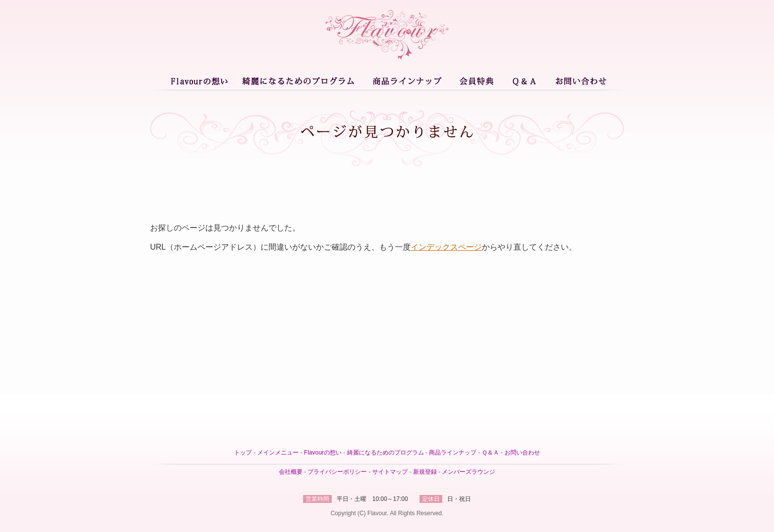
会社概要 (291, 472)
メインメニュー (278, 453)
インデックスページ (446, 247)
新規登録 (425, 472)
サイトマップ (390, 472)
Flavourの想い (323, 453)
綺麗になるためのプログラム (297, 80)
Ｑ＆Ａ (525, 80)
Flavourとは (200, 80)
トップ (243, 453)
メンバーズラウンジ (468, 472)
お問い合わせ (579, 80)
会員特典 (477, 80)
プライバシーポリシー (337, 472)
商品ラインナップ (406, 80)
